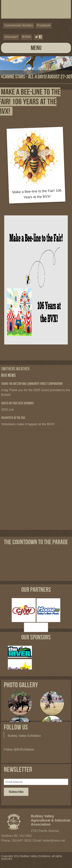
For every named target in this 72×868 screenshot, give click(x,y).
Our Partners (36, 590)
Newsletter (18, 769)
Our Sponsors (36, 637)
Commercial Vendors (19, 25)
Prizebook (44, 25)
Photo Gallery (21, 685)
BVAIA (26, 37)
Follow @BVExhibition (19, 750)
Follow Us (16, 727)
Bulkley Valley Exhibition (24, 736)
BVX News (8, 375)
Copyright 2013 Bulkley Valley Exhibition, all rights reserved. (31, 857)
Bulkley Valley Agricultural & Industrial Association (51, 820)
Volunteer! (11, 37)
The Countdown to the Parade (36, 542)
